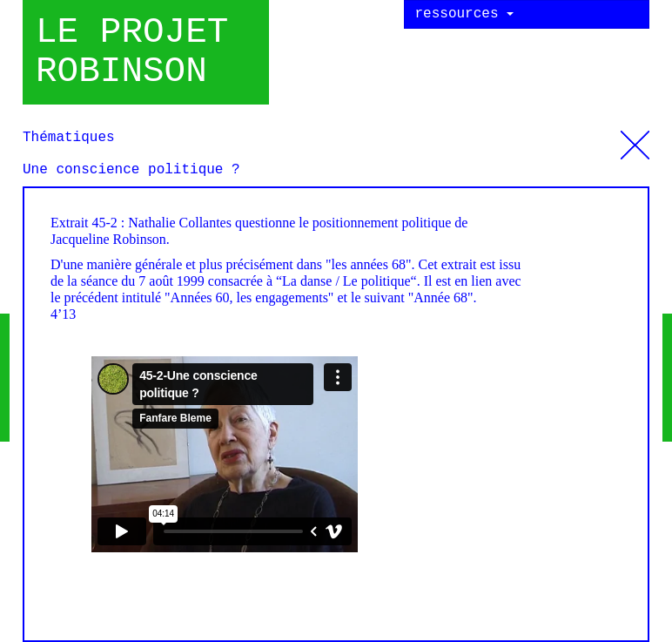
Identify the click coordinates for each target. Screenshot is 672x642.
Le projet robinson (132, 52)
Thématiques (635, 139)
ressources (465, 14)
